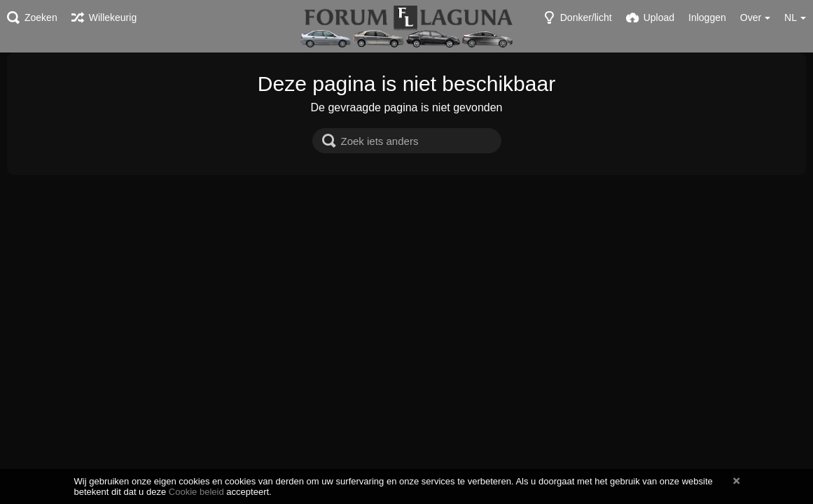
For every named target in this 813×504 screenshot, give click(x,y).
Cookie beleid (196, 492)
